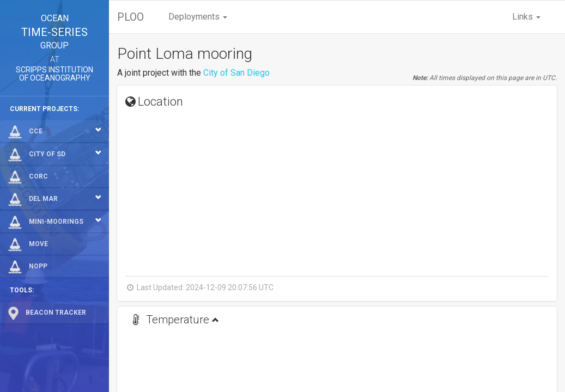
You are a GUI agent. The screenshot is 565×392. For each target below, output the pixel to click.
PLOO (130, 17)
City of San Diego (236, 73)
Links (526, 17)
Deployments (198, 17)
